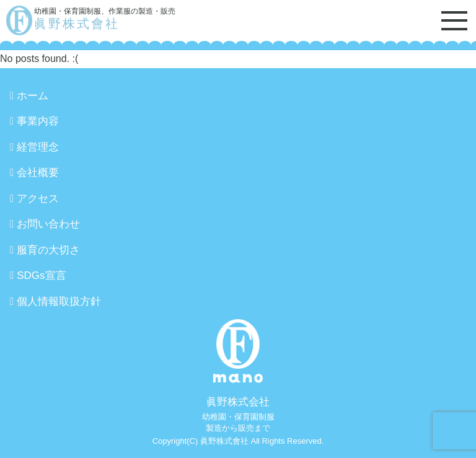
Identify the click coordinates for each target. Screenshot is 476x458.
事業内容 (38, 121)
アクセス (38, 199)
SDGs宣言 (41, 275)
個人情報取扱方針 (59, 302)
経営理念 (38, 147)
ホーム (33, 96)
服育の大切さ (48, 250)
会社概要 (38, 173)
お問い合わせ (48, 224)
